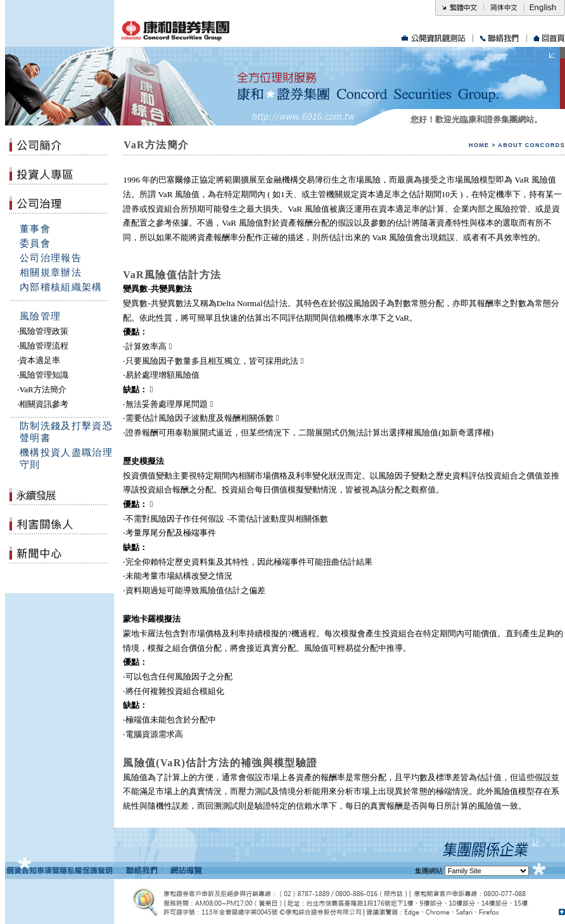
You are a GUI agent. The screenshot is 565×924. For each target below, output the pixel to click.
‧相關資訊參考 (43, 404)
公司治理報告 (51, 258)
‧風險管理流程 (43, 346)
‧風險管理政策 (43, 331)
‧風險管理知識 (43, 375)
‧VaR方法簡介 (41, 389)
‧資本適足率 (39, 360)
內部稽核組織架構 (61, 287)
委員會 (35, 243)
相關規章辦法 (51, 273)
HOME (479, 145)
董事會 (35, 229)
